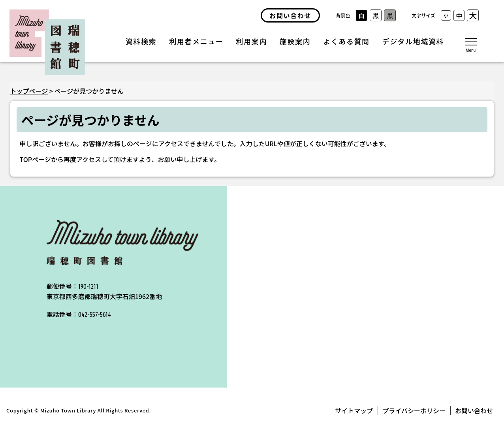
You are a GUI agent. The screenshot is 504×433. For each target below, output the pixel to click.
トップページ (29, 91)
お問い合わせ (474, 410)
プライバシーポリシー (414, 410)
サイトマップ (354, 410)
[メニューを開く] (471, 45)
